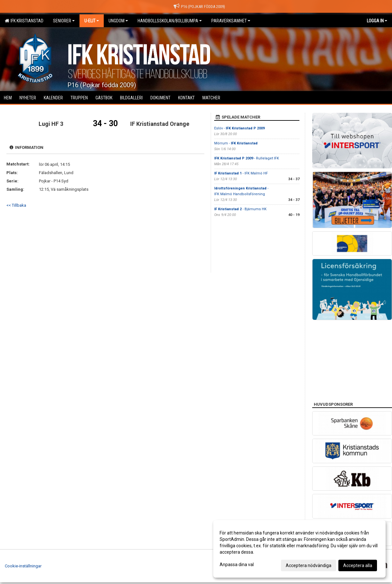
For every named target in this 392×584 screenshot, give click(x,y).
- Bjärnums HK (240, 209)
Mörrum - (236, 143)
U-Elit (92, 21)
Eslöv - (239, 128)
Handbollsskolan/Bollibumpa (170, 21)
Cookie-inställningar (23, 566)
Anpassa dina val (237, 565)
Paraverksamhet (231, 21)
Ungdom (118, 21)
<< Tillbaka (16, 205)
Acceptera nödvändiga (309, 565)
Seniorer (64, 21)
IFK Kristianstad (24, 21)
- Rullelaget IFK (247, 158)
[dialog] (299, 549)
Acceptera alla (358, 565)
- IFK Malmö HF (241, 173)
